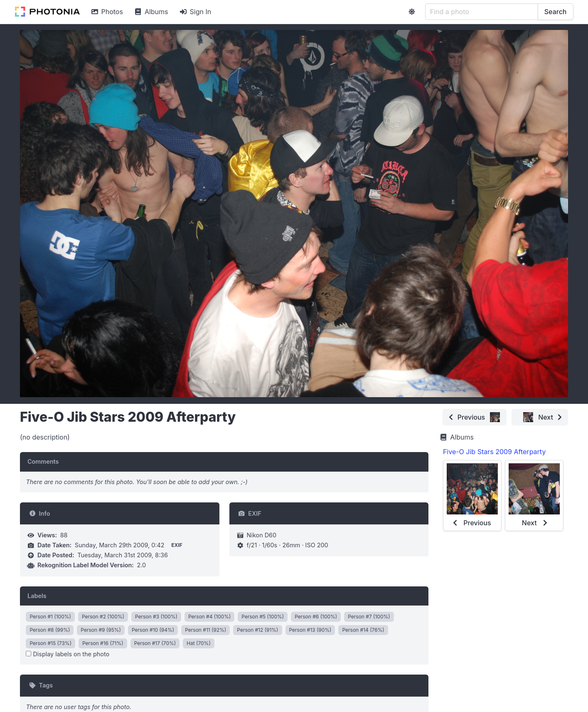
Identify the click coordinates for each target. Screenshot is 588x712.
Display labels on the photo (68, 654)
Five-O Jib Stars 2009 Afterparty (494, 452)
